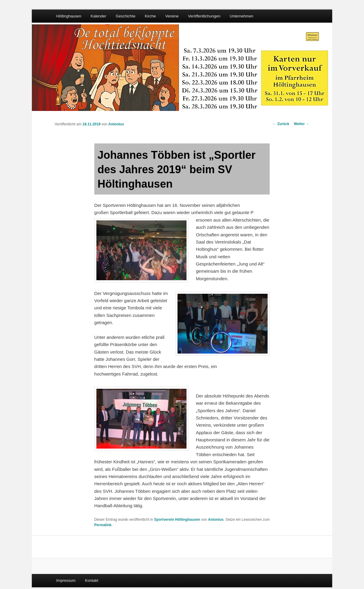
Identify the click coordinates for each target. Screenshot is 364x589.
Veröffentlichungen (204, 16)
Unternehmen (242, 16)
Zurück (281, 124)
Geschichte (125, 16)
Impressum (66, 580)
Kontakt (92, 580)
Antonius (116, 124)
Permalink (103, 525)
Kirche (150, 16)
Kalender (99, 16)
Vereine (172, 16)
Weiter (302, 124)
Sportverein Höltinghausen (177, 520)
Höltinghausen (69, 16)
